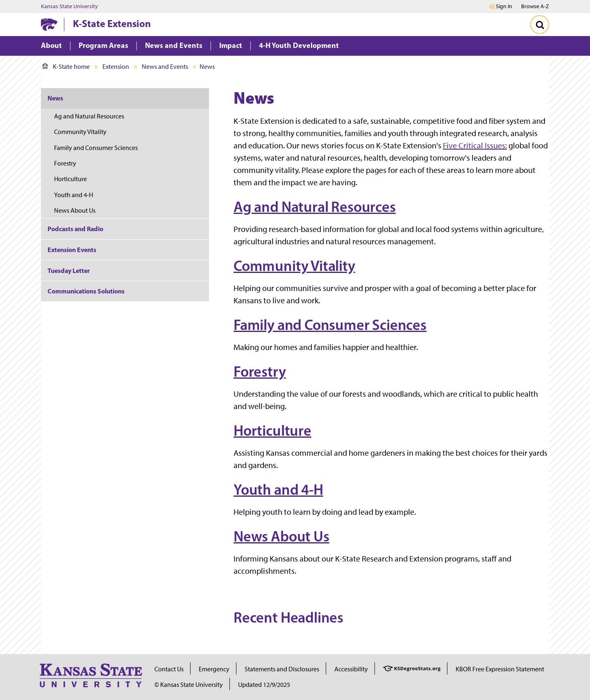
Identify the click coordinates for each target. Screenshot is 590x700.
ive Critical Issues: (477, 145)
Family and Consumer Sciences (330, 325)
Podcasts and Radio (75, 229)
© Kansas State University (189, 685)
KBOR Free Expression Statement (500, 669)
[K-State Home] (49, 24)
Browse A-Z (535, 6)
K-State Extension (112, 23)
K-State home (66, 67)
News (55, 98)
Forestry (260, 371)
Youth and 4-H (278, 489)
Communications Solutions (86, 291)
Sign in (504, 7)
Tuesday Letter (69, 270)
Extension (116, 67)
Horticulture (272, 430)
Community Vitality (294, 266)
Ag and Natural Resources (315, 207)
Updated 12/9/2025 (264, 685)
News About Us (281, 536)
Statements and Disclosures (282, 669)
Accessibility (351, 669)
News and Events (165, 67)
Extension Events (72, 250)
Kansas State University (69, 7)
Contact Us (169, 669)
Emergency (214, 669)
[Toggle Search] (540, 25)
